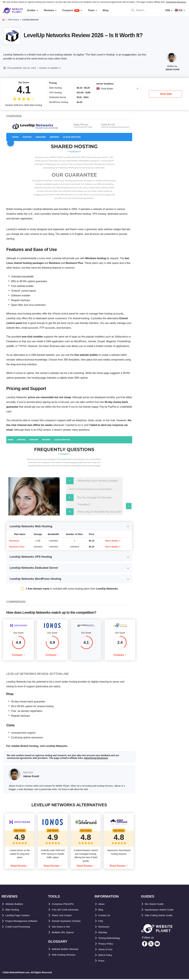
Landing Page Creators (19, 916)
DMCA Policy (106, 956)
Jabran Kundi (172, 69)
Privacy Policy (107, 945)
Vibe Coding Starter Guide (160, 916)
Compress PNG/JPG (64, 905)
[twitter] (151, 945)
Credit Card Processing (19, 928)
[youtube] (157, 945)
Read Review (18, 867)
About (102, 905)
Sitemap (103, 933)
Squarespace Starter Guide (161, 911)
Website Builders (16, 905)
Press (102, 962)
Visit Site (166, 94)
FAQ (101, 922)
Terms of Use (106, 950)
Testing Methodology (111, 939)
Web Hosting (13, 911)
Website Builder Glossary (67, 950)
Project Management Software (23, 922)
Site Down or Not (62, 928)
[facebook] (145, 945)
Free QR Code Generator (67, 911)
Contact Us (105, 916)
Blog (101, 911)
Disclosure (105, 928)
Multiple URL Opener (64, 933)
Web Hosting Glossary (65, 956)
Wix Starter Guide (155, 905)
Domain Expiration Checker (68, 922)
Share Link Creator (63, 916)
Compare (17, 655)
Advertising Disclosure (176, 2)
